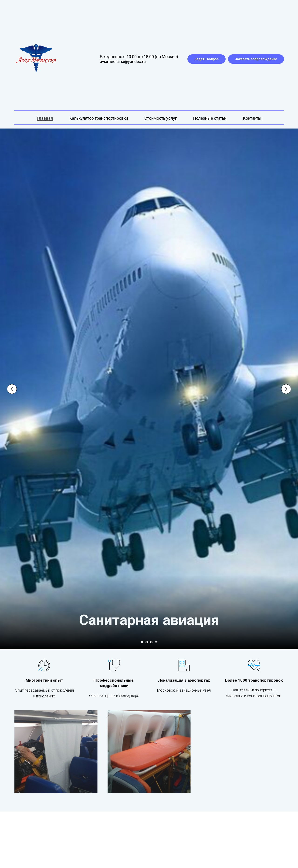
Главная (45, 118)
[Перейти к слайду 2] (147, 642)
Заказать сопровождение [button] (256, 59)
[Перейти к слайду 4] (156, 642)
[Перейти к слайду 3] (151, 642)
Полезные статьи (210, 118)
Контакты (252, 118)
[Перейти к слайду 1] (142, 642)
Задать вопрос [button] (207, 59)
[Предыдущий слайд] (12, 384)
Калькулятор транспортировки (99, 118)
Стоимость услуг (161, 118)
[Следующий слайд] (286, 384)
